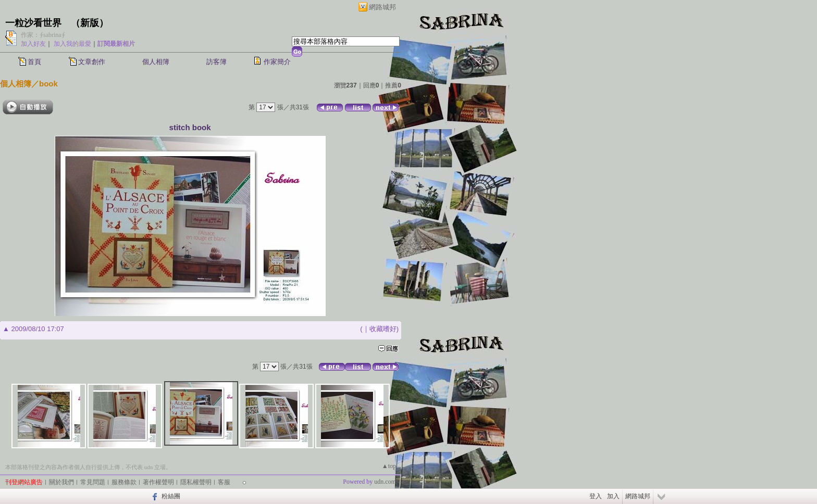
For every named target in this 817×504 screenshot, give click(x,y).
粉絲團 (171, 496)
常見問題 (93, 482)
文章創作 (92, 62)
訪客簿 (216, 62)
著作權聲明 (158, 482)
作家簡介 (277, 62)
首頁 (34, 62)
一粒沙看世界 (33, 23)
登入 (596, 496)
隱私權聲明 (196, 482)
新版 (90, 23)
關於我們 (61, 482)
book (48, 84)
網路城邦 (382, 7)
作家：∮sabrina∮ (43, 35)
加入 (613, 496)
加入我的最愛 (72, 44)
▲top (389, 466)
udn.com (385, 482)
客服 (224, 482)
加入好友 (33, 44)
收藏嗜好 (383, 329)
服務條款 (124, 482)
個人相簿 (156, 62)
